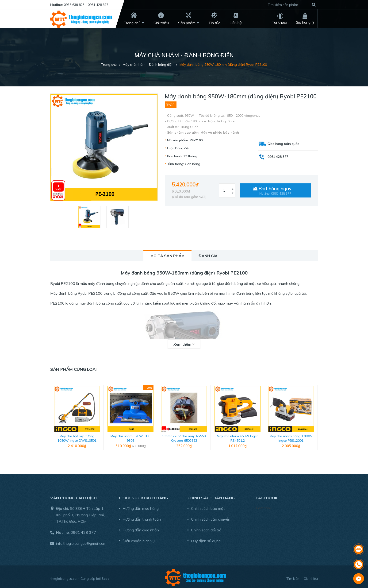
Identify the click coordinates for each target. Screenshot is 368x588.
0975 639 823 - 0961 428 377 (86, 5)
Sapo (105, 577)
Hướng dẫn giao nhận (141, 528)
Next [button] (314, 419)
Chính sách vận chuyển (211, 518)
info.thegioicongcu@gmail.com (81, 542)
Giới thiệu (311, 577)
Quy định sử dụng (206, 539)
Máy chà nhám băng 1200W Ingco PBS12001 (291, 437)
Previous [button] (54, 419)
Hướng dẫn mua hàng (141, 507)
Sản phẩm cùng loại (73, 369)
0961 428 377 (83, 531)
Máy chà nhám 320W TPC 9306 (130, 437)
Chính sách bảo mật (208, 507)
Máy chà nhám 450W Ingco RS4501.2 (238, 437)
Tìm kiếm (293, 577)
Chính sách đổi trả (206, 528)
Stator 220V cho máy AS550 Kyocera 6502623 (184, 437)
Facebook (264, 506)
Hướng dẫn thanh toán (142, 518)
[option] (90, 217)
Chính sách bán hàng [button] (211, 496)
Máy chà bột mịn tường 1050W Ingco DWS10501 (77, 437)
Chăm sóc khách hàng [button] (144, 496)
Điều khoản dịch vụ (139, 539)
